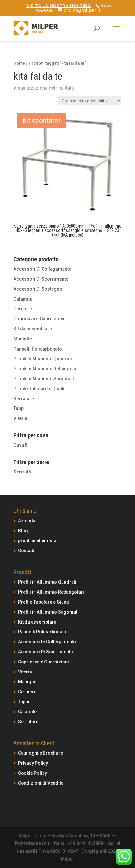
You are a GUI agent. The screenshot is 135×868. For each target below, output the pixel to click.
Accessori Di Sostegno (38, 289)
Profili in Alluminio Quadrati (43, 359)
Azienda (27, 521)
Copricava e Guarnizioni (39, 319)
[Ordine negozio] (90, 101)
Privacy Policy (33, 763)
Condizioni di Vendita (41, 783)
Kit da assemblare (33, 329)
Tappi (19, 408)
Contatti (26, 551)
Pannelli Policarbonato (38, 349)
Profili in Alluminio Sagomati (44, 379)
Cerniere (23, 309)
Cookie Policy (33, 773)
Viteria (20, 418)
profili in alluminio (37, 540)
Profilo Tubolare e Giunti (39, 389)
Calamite (23, 299)
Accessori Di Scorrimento (41, 279)
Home (19, 63)
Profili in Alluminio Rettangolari (47, 369)
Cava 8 (20, 445)
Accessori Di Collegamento (43, 269)
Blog (23, 531)
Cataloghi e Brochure (40, 753)
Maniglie (23, 339)
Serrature (24, 399)
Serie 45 (22, 472)
